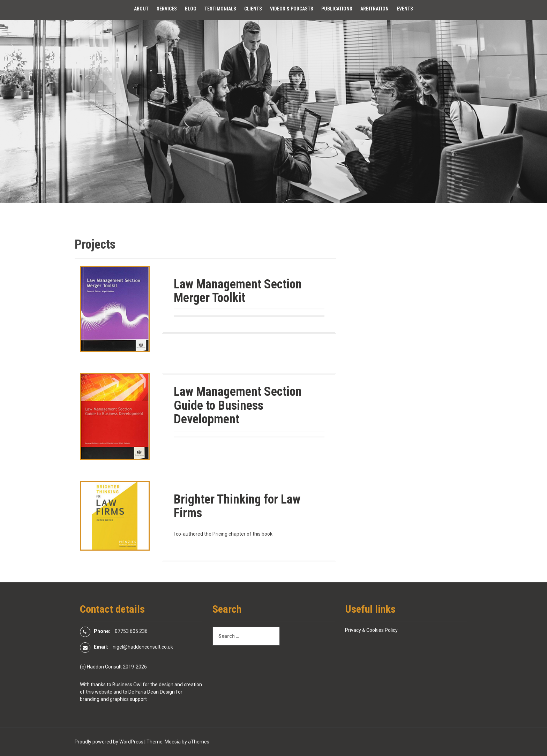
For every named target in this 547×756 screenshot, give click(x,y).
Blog (191, 9)
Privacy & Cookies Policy (371, 630)
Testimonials (220, 9)
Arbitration (374, 9)
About (141, 9)
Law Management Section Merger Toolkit (238, 291)
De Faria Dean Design (152, 692)
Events (405, 9)
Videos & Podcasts (292, 9)
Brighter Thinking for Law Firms (237, 506)
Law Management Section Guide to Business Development (238, 405)
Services (167, 9)
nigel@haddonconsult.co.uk (143, 647)
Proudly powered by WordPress (109, 742)
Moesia (173, 742)
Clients (253, 9)
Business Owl (127, 685)
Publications (337, 9)
